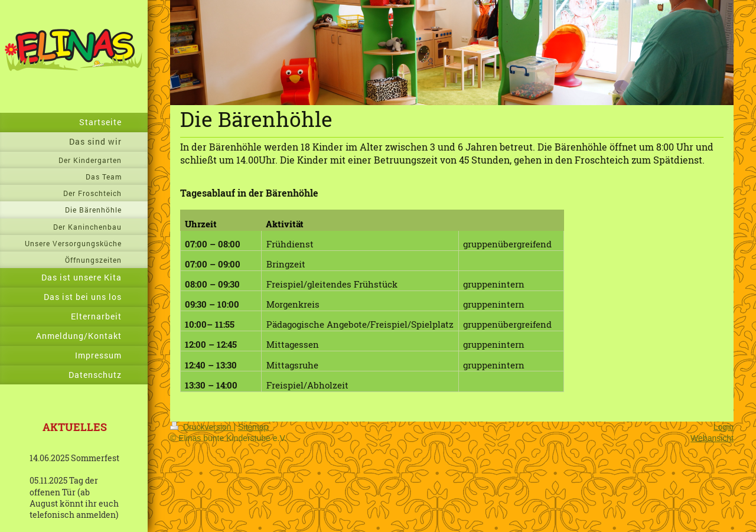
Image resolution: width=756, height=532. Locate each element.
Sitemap (253, 427)
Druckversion (202, 427)
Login (724, 427)
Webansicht (712, 438)
